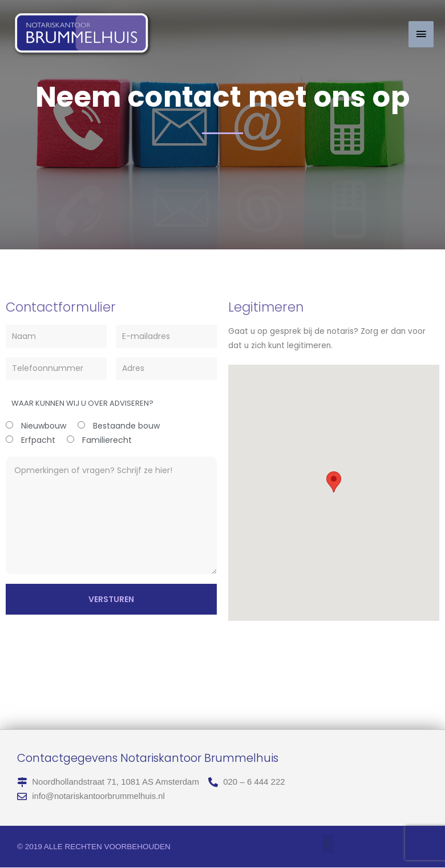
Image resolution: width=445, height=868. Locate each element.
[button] (328, 844)
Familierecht (107, 440)
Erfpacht (38, 440)
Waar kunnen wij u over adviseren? (82, 403)
